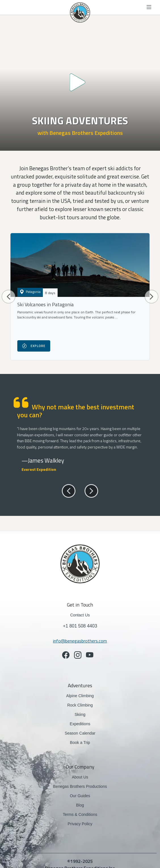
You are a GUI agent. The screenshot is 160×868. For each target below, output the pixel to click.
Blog (80, 805)
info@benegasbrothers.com (80, 641)
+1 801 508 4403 (80, 626)
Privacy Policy (80, 824)
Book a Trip (80, 743)
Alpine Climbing (80, 696)
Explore (34, 346)
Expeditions (80, 724)
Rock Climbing (80, 705)
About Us (80, 777)
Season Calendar (80, 733)
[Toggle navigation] (149, 7)
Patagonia (30, 292)
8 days (50, 293)
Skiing (87, 714)
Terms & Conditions (80, 814)
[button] (9, 297)
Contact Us (80, 615)
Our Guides (80, 796)
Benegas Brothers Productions (80, 786)
